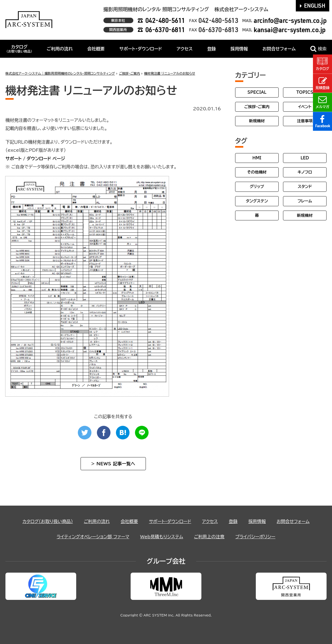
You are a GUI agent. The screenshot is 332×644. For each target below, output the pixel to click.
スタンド (305, 186)
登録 (211, 49)
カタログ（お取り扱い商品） (48, 521)
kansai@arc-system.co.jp (290, 30)
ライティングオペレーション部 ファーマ (93, 537)
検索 (318, 49)
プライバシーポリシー (255, 537)
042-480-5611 (165, 20)
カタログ (19, 49)
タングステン (257, 201)
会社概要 (96, 49)
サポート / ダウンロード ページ (35, 159)
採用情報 (239, 49)
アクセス (185, 49)
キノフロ (305, 172)
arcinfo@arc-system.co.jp (290, 20)
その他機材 (257, 172)
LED (305, 158)
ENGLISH (313, 5)
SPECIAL (257, 92)
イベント (305, 107)
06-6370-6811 (165, 30)
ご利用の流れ (60, 49)
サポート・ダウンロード (141, 49)
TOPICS (305, 92)
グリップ (257, 186)
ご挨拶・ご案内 (257, 107)
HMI (257, 158)
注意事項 (305, 121)
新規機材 (257, 121)
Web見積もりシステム (162, 537)
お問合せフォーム (279, 49)
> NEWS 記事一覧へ (113, 464)
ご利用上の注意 (209, 537)
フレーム (305, 201)
